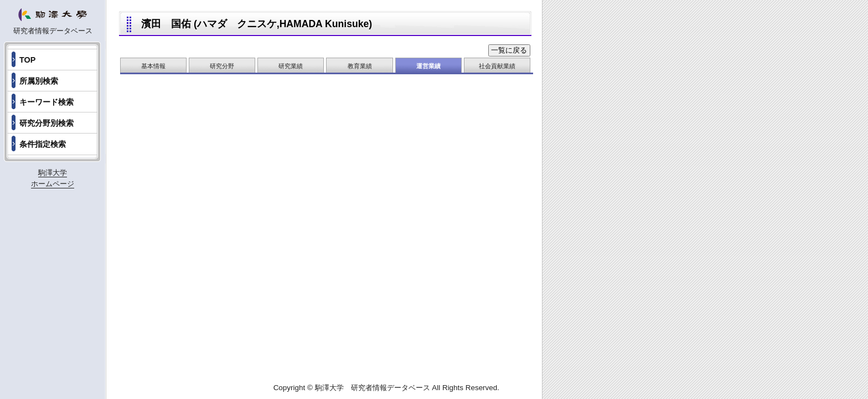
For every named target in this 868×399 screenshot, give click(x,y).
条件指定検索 (43, 144)
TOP (27, 60)
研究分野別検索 (46, 123)
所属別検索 (39, 81)
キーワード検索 (46, 102)
